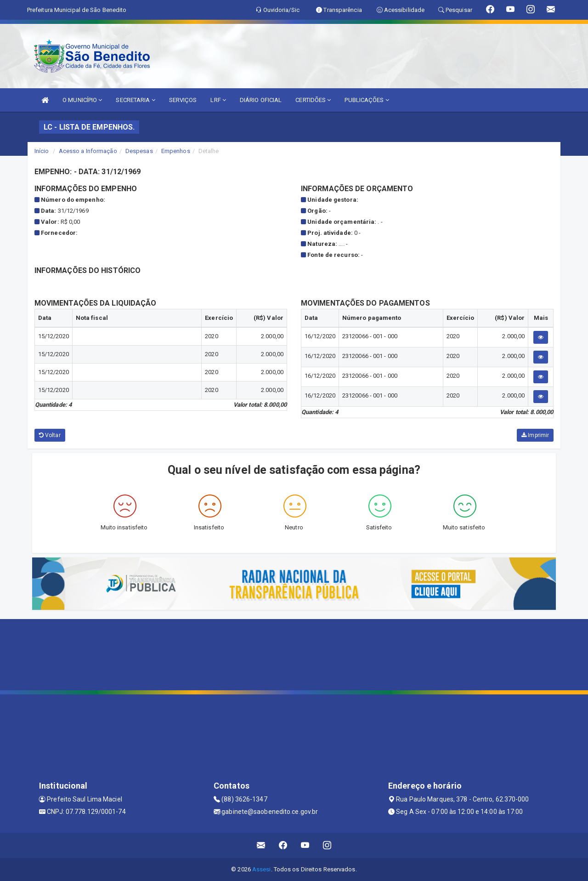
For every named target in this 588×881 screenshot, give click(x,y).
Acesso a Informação (88, 151)
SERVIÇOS (183, 100)
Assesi (262, 869)
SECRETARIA (135, 100)
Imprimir (535, 435)
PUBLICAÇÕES (367, 100)
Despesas (139, 151)
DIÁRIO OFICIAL (261, 100)
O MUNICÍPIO (82, 100)
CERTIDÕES (313, 100)
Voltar (50, 435)
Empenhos (176, 151)
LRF (218, 100)
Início (42, 151)
